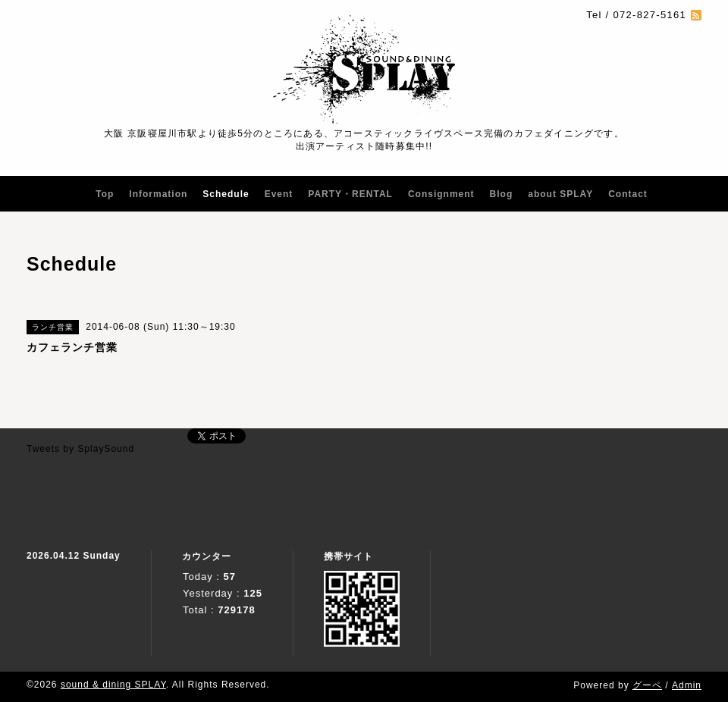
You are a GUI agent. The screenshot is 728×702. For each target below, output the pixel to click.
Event (279, 194)
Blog (502, 194)
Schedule (226, 194)
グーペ (647, 685)
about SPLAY (560, 194)
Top (105, 194)
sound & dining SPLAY (113, 685)
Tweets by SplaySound (80, 449)
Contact (628, 194)
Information (158, 194)
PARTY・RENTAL (350, 194)
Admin (687, 685)
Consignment (441, 194)
